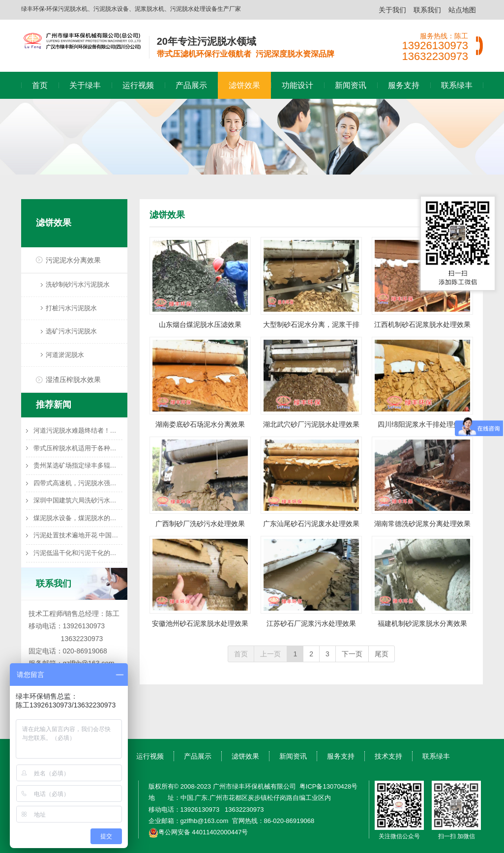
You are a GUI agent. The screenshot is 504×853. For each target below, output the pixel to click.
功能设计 (297, 85)
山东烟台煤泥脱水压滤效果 (200, 324)
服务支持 (404, 85)
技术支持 (388, 756)
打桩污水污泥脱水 (71, 308)
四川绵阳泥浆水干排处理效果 (422, 424)
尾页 (382, 654)
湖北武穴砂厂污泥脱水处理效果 (311, 424)
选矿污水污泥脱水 (71, 331)
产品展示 (191, 85)
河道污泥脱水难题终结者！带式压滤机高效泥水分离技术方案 (78, 430)
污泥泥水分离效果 (73, 260)
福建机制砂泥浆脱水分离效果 (422, 623)
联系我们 (427, 10)
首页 (40, 85)
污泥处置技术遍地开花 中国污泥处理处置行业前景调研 (78, 535)
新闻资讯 (351, 85)
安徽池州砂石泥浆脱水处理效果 (200, 623)
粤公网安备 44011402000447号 (198, 832)
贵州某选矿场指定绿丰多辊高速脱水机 (78, 465)
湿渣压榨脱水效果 (73, 380)
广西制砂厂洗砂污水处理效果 (200, 524)
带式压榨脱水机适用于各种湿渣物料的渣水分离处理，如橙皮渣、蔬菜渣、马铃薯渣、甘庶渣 (78, 448)
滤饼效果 (244, 85)
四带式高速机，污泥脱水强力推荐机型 (78, 483)
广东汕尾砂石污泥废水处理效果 (311, 524)
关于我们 (392, 10)
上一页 (270, 654)
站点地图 (462, 10)
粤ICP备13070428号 (329, 786)
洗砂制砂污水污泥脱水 (78, 284)
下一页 (352, 654)
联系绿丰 (457, 85)
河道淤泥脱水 (65, 355)
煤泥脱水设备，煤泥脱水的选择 (78, 518)
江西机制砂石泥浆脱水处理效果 (422, 324)
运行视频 (138, 85)
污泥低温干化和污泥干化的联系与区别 (78, 553)
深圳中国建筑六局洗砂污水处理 (78, 500)
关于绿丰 (85, 85)
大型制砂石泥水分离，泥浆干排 (311, 324)
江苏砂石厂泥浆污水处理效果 (311, 623)
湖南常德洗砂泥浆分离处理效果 (422, 524)
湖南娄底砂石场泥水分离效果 (200, 424)
